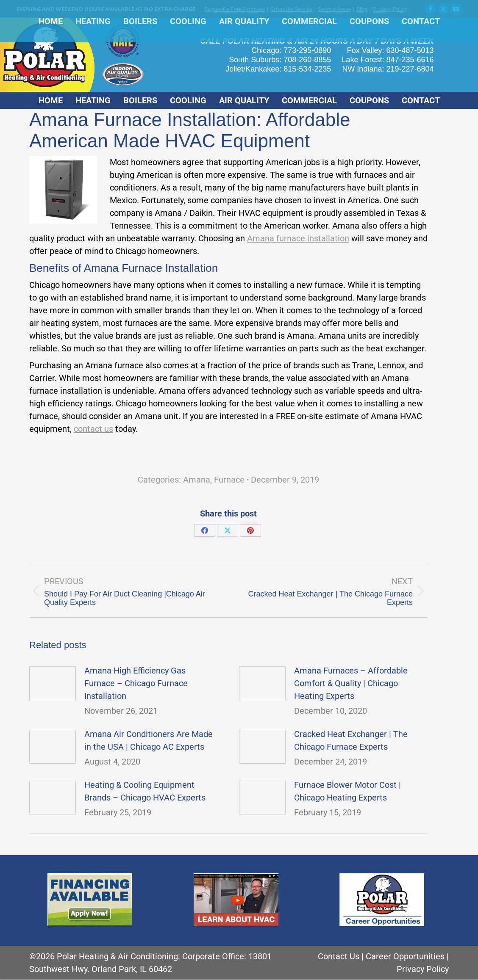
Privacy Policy (390, 9)
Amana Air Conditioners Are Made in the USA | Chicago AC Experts (149, 740)
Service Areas (334, 9)
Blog (362, 9)
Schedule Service (291, 9)
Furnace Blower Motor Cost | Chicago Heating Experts (347, 791)
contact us (93, 429)
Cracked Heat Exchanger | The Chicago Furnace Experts (351, 740)
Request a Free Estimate (235, 9)
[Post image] (53, 683)
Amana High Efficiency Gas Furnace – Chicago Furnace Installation (136, 683)
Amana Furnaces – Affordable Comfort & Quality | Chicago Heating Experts (351, 683)
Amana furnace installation (298, 238)
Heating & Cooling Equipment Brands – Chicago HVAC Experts (145, 791)
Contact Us (339, 956)
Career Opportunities (405, 956)
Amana (197, 480)
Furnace (229, 480)
